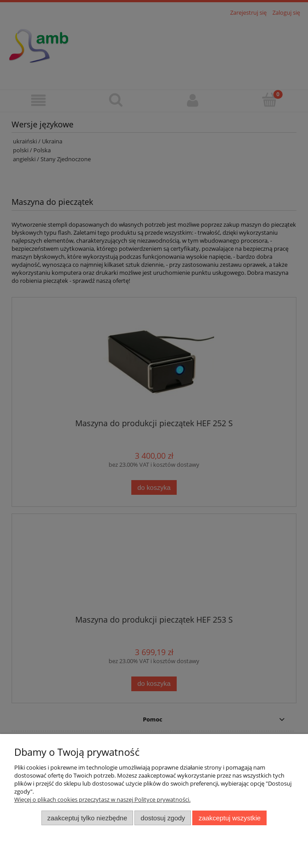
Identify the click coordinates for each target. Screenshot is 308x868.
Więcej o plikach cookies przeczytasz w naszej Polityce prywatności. (102, 799)
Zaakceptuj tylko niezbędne (87, 818)
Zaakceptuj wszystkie (229, 818)
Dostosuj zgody (163, 818)
